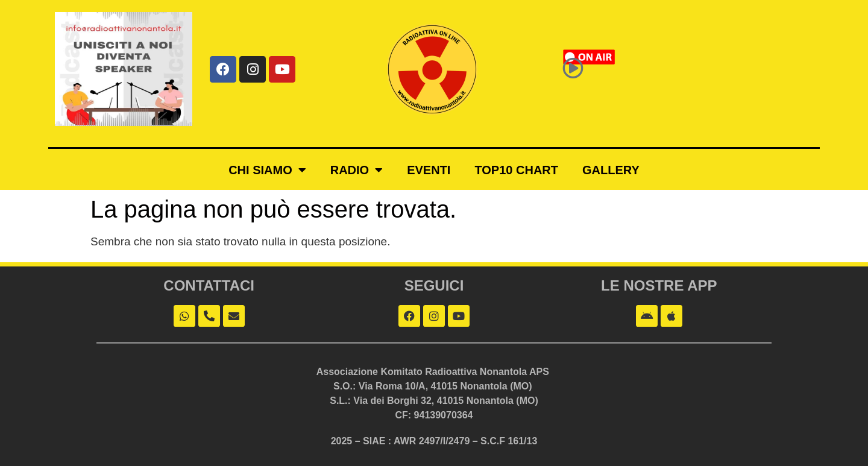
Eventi (429, 170)
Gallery (611, 170)
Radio (357, 170)
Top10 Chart (516, 170)
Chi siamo (267, 170)
